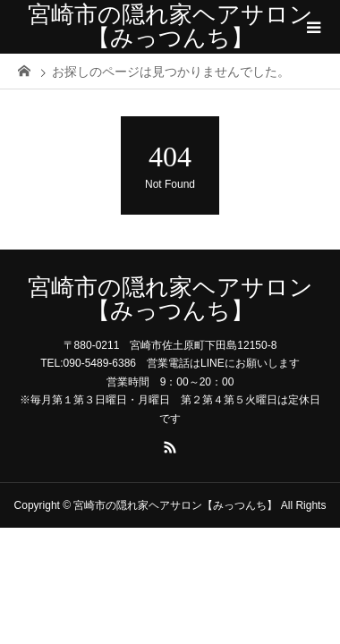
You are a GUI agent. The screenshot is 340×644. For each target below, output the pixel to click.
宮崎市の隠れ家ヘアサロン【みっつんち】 (170, 26)
